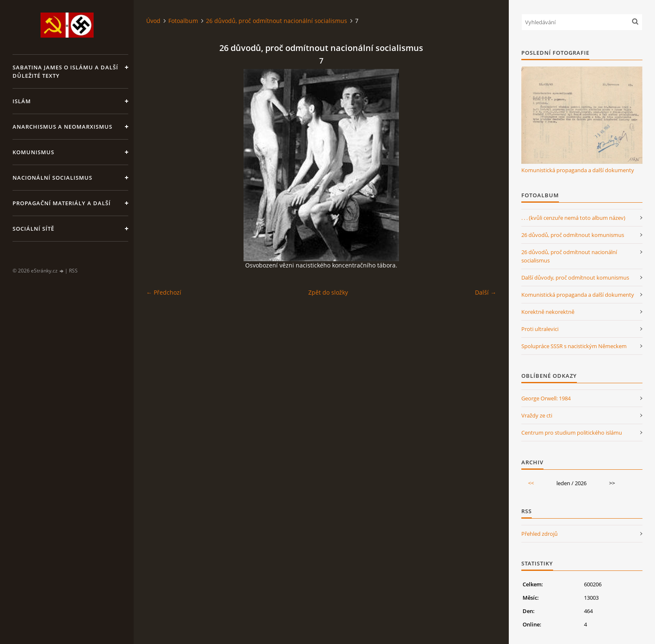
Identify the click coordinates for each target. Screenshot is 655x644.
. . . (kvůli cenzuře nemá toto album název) (573, 218)
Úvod (153, 21)
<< (531, 483)
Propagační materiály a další (62, 203)
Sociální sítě (33, 229)
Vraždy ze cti (537, 415)
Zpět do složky (328, 292)
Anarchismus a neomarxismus (62, 127)
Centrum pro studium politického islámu (572, 433)
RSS (73, 271)
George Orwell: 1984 (546, 398)
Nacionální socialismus (52, 178)
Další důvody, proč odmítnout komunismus (575, 277)
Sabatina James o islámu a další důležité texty (65, 71)
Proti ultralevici (540, 329)
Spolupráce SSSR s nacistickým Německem (574, 346)
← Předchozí (164, 292)
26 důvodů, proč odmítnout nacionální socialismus (277, 21)
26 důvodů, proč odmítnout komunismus (573, 235)
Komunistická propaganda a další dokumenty (578, 170)
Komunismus (33, 152)
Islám (22, 101)
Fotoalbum (183, 21)
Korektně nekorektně (548, 312)
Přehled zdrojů (539, 534)
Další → (486, 292)
